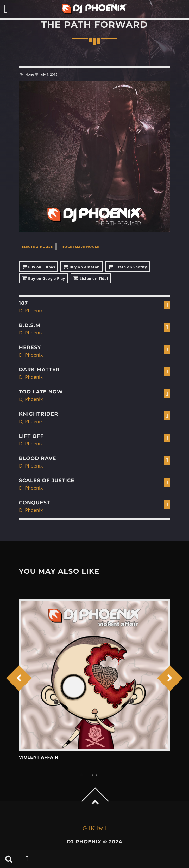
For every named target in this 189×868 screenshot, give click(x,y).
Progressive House (79, 247)
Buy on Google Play (43, 278)
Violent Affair (39, 758)
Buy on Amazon (81, 267)
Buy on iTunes (39, 267)
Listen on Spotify (128, 267)
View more (95, 675)
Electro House (37, 247)
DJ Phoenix (31, 310)
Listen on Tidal (91, 278)
